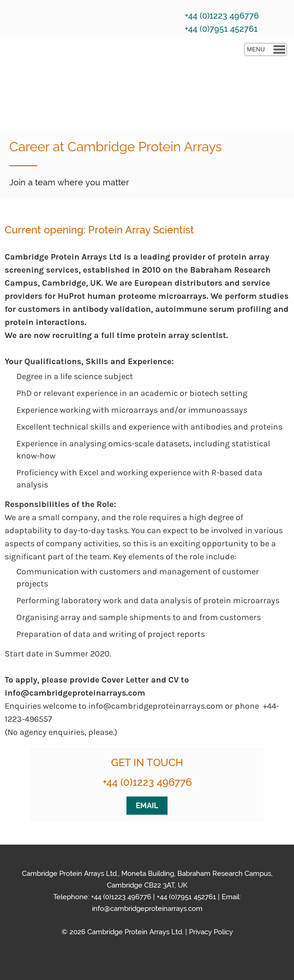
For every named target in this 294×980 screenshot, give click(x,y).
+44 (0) (167, 897)
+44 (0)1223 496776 (147, 782)
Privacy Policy (211, 932)
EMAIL (147, 806)
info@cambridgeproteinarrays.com (147, 909)
